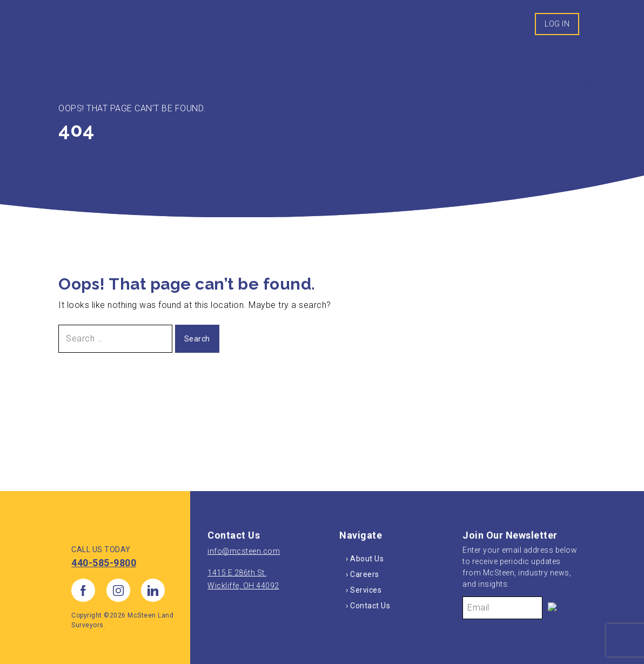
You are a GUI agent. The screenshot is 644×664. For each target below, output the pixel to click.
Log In (557, 24)
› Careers (363, 574)
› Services (364, 590)
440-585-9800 (104, 563)
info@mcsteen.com (244, 551)
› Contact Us (368, 606)
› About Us (365, 559)
